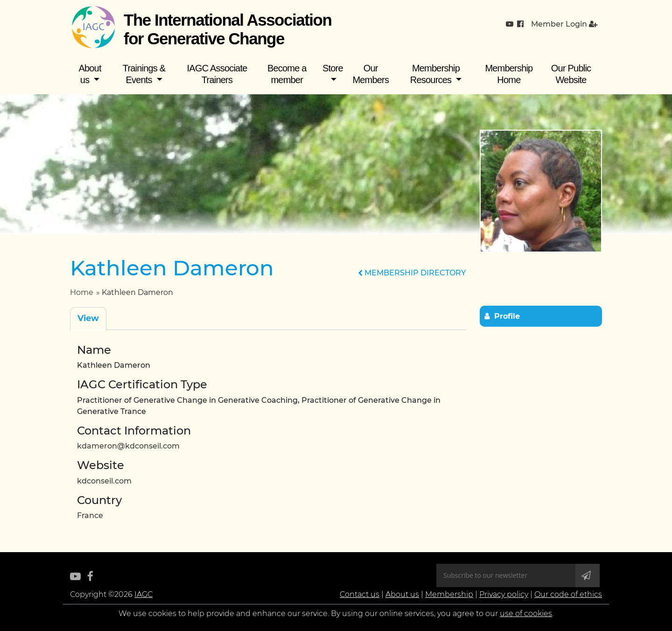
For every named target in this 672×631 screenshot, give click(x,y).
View (88, 318)
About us (90, 74)
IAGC (143, 594)
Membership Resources (435, 74)
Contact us (360, 594)
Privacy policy (504, 594)
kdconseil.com (104, 481)
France (90, 515)
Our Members (371, 74)
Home (82, 292)
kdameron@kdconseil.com (128, 446)
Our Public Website (571, 74)
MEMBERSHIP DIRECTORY (412, 273)
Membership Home (509, 74)
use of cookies (526, 613)
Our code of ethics (568, 594)
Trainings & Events (144, 74)
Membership (449, 594)
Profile (507, 316)
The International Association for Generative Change (227, 29)
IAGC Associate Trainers (217, 74)
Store (333, 68)
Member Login (564, 24)
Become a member (287, 74)
